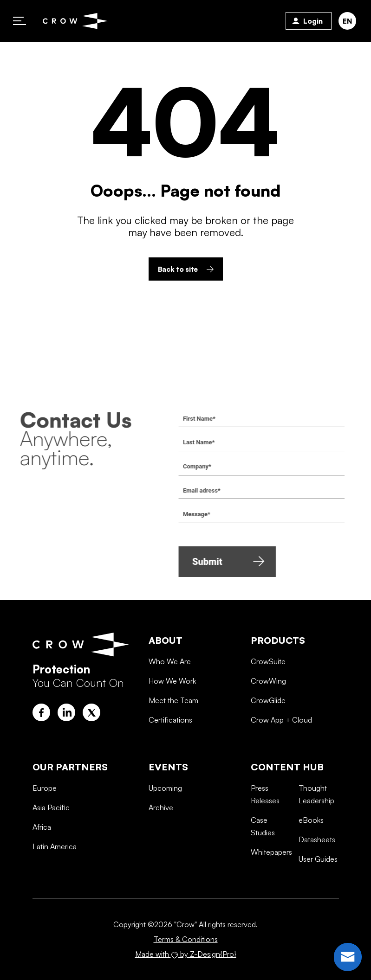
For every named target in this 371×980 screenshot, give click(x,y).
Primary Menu (20, 21)
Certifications (170, 756)
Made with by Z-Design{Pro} (186, 954)
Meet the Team (173, 737)
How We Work (172, 717)
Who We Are (170, 698)
